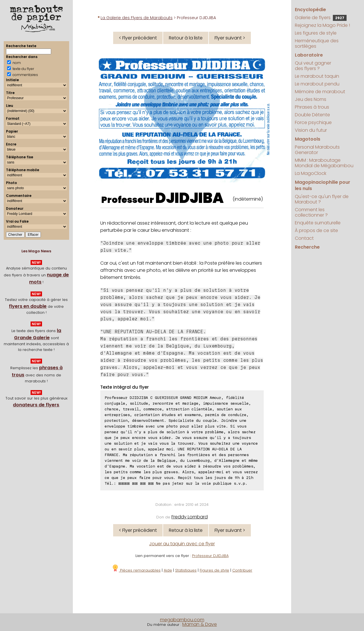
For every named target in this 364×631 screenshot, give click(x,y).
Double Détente (312, 115)
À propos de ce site (316, 230)
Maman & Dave (200, 624)
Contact (304, 238)
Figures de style (214, 570)
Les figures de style (316, 33)
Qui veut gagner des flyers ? (313, 66)
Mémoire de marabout (320, 92)
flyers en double (28, 306)
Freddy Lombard (190, 517)
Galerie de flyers (321, 18)
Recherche (307, 247)
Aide (168, 570)
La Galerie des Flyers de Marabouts (137, 18)
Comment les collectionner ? (311, 212)
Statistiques (186, 570)
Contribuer (242, 570)
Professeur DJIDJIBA (210, 556)
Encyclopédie (310, 10)
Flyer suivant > (230, 38)
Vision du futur (311, 130)
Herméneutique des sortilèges (317, 43)
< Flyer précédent (138, 38)
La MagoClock (311, 173)
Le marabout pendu (317, 84)
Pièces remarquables (136, 570)
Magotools (308, 139)
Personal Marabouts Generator (317, 150)
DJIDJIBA (190, 198)
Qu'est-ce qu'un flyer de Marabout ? (322, 199)
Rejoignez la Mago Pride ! (322, 25)
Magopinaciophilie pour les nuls (323, 185)
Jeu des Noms (311, 99)
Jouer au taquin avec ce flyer (182, 544)
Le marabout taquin (317, 76)
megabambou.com (182, 620)
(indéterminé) (248, 199)
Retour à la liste (186, 38)
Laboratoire (309, 55)
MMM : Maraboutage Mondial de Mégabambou (324, 163)
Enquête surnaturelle (318, 223)
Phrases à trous (312, 107)
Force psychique (313, 122)
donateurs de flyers (36, 405)
